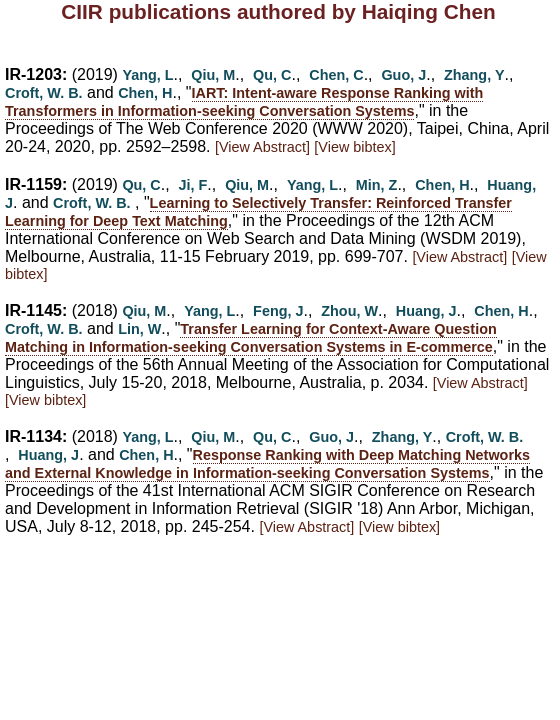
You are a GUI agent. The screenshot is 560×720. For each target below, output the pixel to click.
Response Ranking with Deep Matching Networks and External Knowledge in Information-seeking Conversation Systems (267, 464)
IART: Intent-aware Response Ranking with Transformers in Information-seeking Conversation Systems (244, 102)
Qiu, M (213, 75)
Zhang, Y (474, 75)
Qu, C (272, 75)
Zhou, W (349, 311)
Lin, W (139, 329)
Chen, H (145, 93)
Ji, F (193, 185)
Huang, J (426, 311)
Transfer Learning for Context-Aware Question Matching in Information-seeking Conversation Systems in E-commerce (251, 338)
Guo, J (403, 75)
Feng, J (278, 311)
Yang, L (147, 75)
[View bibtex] (354, 147)
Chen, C (336, 75)
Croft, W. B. (44, 93)
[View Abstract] (262, 147)
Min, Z (377, 185)
